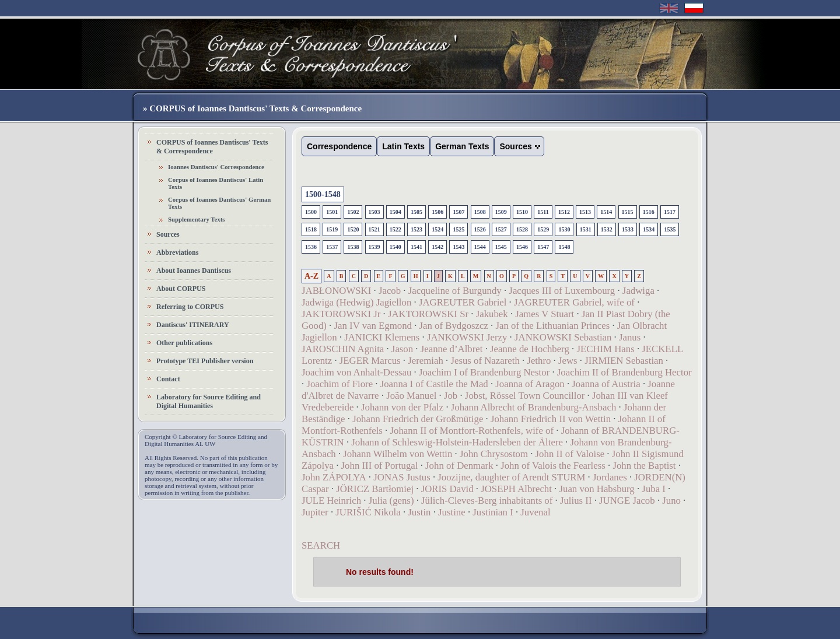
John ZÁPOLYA (334, 477)
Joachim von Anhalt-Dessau (356, 372)
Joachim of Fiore (339, 384)
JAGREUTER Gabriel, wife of (574, 302)
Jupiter (315, 512)
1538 (353, 247)
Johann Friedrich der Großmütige (418, 419)
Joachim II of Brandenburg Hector (624, 372)
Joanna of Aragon (530, 384)
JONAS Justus (402, 477)
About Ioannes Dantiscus (194, 271)
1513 (585, 212)
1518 (311, 229)
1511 (543, 212)
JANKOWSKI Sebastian (563, 337)
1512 (564, 212)
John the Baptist (644, 466)
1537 (332, 247)
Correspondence (339, 146)
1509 (501, 212)
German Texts (462, 146)
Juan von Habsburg (596, 489)
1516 (649, 212)
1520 (353, 229)
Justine (452, 512)
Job (451, 396)
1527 (501, 229)
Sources (168, 234)
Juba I (654, 489)
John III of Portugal (380, 466)
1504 (395, 212)
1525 (459, 229)
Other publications (184, 343)
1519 (332, 229)
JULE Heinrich (331, 501)
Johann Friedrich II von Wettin (551, 419)
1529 (543, 229)
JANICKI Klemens (382, 337)
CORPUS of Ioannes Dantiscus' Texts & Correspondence (212, 147)
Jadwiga (638, 291)
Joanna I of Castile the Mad (434, 384)
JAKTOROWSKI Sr (428, 314)
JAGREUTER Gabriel (463, 302)
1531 (586, 229)
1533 (628, 229)
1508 (480, 212)
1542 (437, 247)
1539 (374, 247)
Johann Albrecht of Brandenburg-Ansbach (534, 407)
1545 (501, 247)
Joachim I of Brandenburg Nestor (484, 372)
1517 (670, 212)
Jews (568, 361)
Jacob (390, 291)
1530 (564, 229)
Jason (402, 349)
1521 (374, 229)
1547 (543, 247)
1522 (395, 229)
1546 (522, 247)
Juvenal (535, 512)
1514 (606, 212)
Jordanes (610, 477)
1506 (437, 212)
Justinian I (493, 512)
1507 (459, 212)
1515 (628, 212)
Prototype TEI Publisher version (205, 361)
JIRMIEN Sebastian (624, 361)
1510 (522, 212)
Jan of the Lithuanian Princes (553, 326)
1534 (649, 229)
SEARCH (321, 545)
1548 (564, 247)
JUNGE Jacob (627, 501)
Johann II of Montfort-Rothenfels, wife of (472, 431)
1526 (480, 229)
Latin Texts (403, 146)
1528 (522, 229)
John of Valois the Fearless (553, 466)
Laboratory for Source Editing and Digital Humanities (209, 401)
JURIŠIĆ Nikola (368, 512)
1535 (670, 229)
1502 (353, 212)
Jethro (539, 361)
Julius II (576, 501)
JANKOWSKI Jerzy (467, 337)
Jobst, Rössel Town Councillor (525, 396)
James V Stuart (545, 314)
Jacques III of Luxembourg (562, 291)
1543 (459, 247)
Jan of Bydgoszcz (454, 326)
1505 (416, 212)
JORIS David (447, 489)
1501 (332, 212)
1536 (311, 247)
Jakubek (492, 314)
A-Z (311, 276)
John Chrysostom (494, 454)
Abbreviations (177, 252)
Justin (419, 512)
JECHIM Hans (605, 349)
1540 (395, 247)
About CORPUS (181, 289)
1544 (480, 247)
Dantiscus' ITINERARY (193, 325)
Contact (168, 379)
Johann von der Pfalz (402, 407)
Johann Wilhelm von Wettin (398, 454)
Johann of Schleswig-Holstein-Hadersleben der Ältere (457, 442)
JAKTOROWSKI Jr (341, 314)
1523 (416, 229)
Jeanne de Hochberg (530, 349)
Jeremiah (426, 361)
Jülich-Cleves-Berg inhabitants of (487, 501)
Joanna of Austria (606, 384)
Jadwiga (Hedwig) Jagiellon (356, 302)
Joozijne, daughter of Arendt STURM (511, 477)
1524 (437, 229)
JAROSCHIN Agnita (343, 349)
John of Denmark (459, 466)
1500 (311, 212)
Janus (630, 337)
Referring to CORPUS (190, 307)
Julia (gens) (391, 501)
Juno (671, 501)
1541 (416, 247)
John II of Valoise (570, 454)
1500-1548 (323, 194)
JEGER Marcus (370, 361)
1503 (374, 212)
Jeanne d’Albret (452, 349)
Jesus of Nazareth (485, 361)
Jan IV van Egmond (372, 326)
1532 (607, 229)
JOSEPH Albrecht (516, 489)
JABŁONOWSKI (336, 291)
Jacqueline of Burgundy (455, 291)
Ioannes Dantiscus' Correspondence (216, 167)
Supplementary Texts (197, 219)
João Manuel (411, 396)
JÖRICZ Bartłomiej (375, 489)
